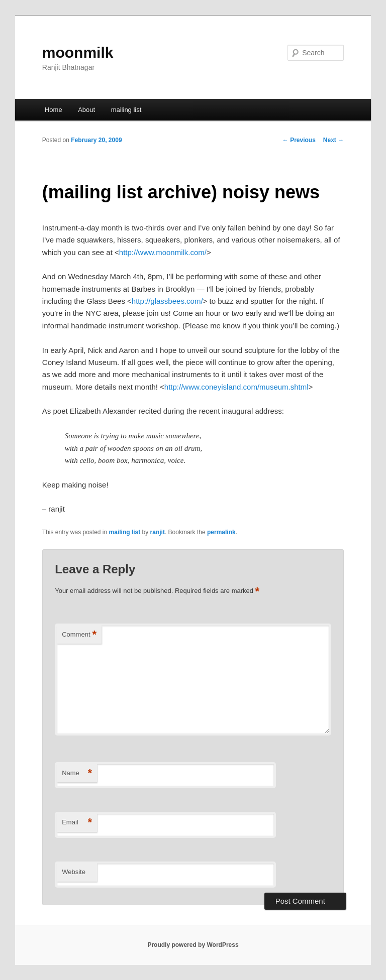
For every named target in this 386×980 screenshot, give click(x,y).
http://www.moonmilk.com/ (163, 252)
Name (77, 773)
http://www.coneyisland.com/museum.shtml (236, 387)
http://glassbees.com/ (167, 301)
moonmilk (78, 52)
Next (333, 140)
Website (74, 872)
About (86, 110)
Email (77, 823)
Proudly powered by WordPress (193, 945)
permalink (221, 532)
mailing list (126, 110)
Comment (79, 635)
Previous (299, 140)
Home (54, 110)
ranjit (158, 532)
